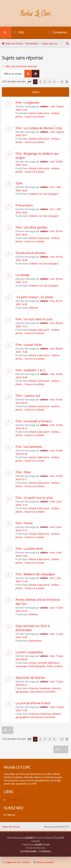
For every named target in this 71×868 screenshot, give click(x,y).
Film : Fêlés (23, 472)
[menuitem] (19, 33)
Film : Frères (24, 523)
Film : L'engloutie (27, 103)
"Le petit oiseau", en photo (34, 297)
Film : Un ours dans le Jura (34, 319)
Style (19, 183)
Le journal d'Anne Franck (33, 703)
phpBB (28, 838)
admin (44, 106)
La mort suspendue (29, 652)
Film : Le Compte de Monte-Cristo (39, 128)
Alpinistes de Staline (30, 678)
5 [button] (54, 82)
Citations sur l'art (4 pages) (44, 194)
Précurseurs (24, 205)
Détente (33, 308)
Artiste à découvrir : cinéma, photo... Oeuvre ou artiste (38, 115)
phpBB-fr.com (42, 844)
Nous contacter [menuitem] (44, 862)
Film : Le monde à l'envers (34, 421)
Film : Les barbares (29, 447)
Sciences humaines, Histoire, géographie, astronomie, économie (38, 690)
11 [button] (62, 82)
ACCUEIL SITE (15, 800)
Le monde (22, 275)
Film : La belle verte (29, 549)
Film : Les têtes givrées (31, 227)
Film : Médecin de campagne (35, 574)
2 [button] (40, 82)
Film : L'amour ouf (28, 396)
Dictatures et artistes (31, 253)
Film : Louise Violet (29, 345)
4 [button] (50, 82)
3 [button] (45, 82)
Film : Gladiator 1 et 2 (30, 370)
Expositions (35, 641)
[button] (29, 82)
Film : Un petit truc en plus (34, 498)
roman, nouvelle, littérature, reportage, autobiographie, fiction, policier (39, 664)
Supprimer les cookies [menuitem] (16, 862)
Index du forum (11, 827)
